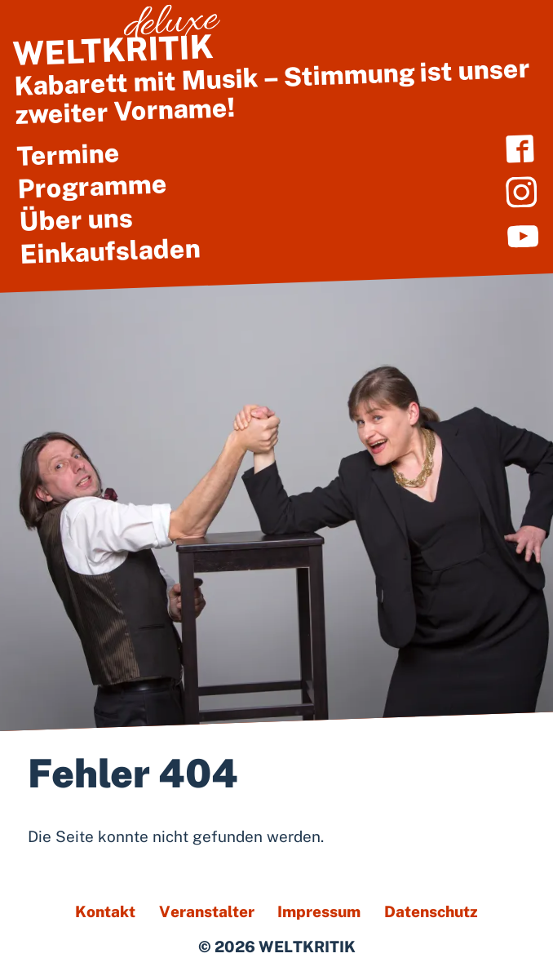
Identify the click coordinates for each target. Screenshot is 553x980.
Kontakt (105, 911)
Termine (68, 155)
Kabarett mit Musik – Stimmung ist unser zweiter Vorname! (272, 74)
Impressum (319, 911)
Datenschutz (431, 911)
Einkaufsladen (110, 251)
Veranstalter (207, 911)
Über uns (76, 219)
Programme (92, 186)
